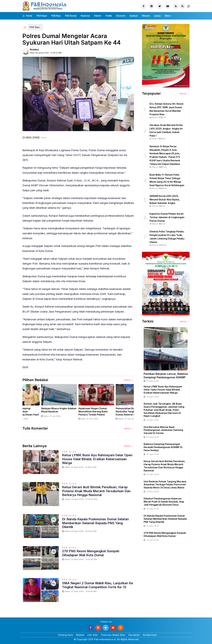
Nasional (85, 16)
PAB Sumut (71, 16)
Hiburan (146, 16)
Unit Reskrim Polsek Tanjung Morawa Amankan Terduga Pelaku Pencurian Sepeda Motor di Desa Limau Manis (165, 485)
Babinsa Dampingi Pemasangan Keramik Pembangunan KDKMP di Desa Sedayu (163, 447)
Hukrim (98, 16)
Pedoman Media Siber (113, 635)
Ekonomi (121, 16)
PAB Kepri (42, 16)
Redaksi (34, 49)
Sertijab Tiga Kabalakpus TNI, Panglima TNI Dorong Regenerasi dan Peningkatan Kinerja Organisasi (40, 413)
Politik (109, 16)
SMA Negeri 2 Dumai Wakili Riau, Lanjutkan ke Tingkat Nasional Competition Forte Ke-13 (98, 585)
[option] (41, 403)
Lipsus (157, 16)
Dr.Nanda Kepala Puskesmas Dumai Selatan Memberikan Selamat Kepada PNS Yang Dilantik (95, 523)
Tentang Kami (65, 635)
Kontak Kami (150, 635)
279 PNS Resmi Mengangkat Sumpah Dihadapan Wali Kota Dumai (91, 553)
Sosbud (134, 16)
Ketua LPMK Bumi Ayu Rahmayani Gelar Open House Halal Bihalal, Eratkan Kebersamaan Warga (97, 459)
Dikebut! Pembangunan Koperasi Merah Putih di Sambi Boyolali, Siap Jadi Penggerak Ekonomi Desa (164, 502)
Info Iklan (93, 635)
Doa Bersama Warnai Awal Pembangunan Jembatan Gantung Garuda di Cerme (163, 430)
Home (27, 16)
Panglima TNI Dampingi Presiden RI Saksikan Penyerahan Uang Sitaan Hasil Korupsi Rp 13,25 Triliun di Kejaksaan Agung (78, 414)
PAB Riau (56, 16)
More (168, 16)
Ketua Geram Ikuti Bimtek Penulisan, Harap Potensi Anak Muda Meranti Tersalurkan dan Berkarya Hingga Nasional (96, 491)
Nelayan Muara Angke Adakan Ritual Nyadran (115, 410)
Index (129, 380)
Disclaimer (134, 635)
